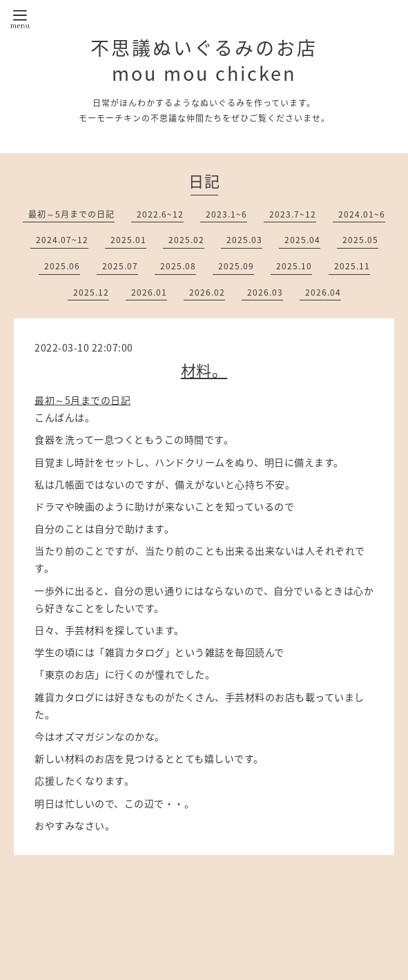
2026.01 (149, 292)
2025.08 (178, 266)
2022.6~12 (160, 214)
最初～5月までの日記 (71, 214)
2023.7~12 (293, 214)
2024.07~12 (62, 240)
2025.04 (302, 240)
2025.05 (360, 240)
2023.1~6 (226, 214)
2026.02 (207, 292)
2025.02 (186, 240)
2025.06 (62, 266)
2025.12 (91, 292)
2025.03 (244, 240)
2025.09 (236, 266)
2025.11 (352, 266)
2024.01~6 (362, 214)
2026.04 (323, 292)
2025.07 (120, 266)
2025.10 (294, 266)
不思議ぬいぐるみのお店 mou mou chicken (204, 60)
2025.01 (128, 240)
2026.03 (265, 292)
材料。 (204, 370)
